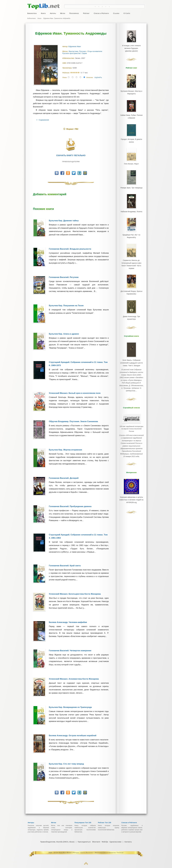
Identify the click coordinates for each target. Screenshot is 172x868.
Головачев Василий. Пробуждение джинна (70, 506)
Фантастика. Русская (77, 51)
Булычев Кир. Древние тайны (64, 221)
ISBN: (65, 63)
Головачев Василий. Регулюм (64, 277)
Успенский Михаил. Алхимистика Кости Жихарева (74, 679)
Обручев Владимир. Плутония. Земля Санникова (73, 421)
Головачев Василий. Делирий (64, 478)
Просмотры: (67, 68)
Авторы (53, 13)
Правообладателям (71, 162)
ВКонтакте (96, 842)
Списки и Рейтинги (101, 13)
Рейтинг (86, 13)
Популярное (74, 13)
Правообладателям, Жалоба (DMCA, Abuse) (57, 842)
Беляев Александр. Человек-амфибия (68, 622)
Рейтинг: (66, 73)
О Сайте (127, 13)
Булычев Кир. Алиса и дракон (64, 334)
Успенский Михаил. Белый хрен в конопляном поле (75, 393)
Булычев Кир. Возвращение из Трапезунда (70, 707)
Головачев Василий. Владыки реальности (70, 249)
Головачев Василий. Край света (65, 566)
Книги (43, 13)
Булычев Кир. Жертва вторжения (65, 450)
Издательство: (69, 58)
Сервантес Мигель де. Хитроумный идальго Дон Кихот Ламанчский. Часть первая (131, 257)
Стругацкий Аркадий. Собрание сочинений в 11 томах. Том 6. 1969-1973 (78, 364)
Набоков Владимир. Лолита (131, 207)
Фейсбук (105, 842)
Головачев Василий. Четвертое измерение (70, 651)
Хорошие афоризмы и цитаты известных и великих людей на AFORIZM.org (131, 479)
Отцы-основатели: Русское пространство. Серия (82, 52)
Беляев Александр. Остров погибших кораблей (73, 736)
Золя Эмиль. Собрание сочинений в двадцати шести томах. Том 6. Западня (131, 352)
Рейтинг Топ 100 (105, 823)
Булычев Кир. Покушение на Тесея (66, 306)
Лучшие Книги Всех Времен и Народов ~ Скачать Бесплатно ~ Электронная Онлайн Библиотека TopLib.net (89, 853)
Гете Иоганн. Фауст (131, 160)
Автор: (65, 46)
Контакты (128, 842)
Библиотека (32, 13)
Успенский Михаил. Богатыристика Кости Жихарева (75, 594)
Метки (63, 13)
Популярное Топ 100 (83, 823)
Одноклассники (115, 842)
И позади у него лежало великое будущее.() (131, 48)
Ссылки (116, 13)
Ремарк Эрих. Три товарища (131, 184)
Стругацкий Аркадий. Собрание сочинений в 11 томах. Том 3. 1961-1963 (78, 536)
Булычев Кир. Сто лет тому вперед (66, 764)
